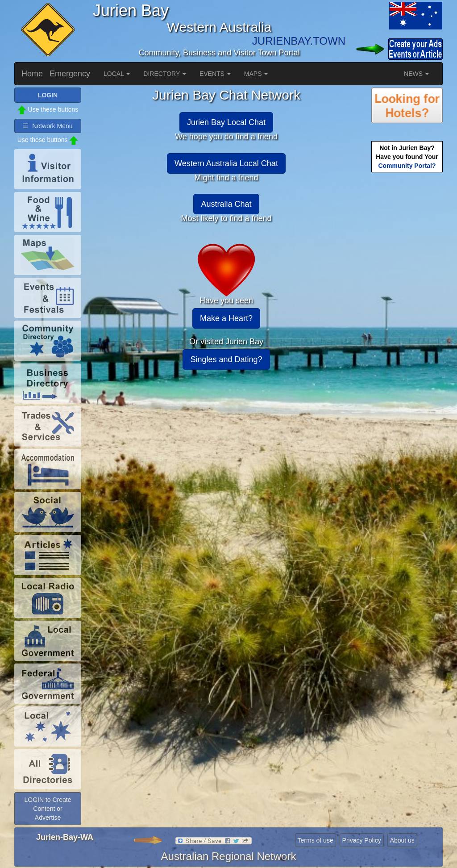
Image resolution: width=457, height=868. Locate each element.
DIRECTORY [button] (165, 74)
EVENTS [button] (215, 74)
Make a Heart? (226, 318)
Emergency (70, 74)
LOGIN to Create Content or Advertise (48, 809)
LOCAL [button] (117, 74)
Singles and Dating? (226, 359)
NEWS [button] (416, 74)
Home (32, 74)
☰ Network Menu (48, 126)
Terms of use (316, 840)
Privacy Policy (362, 840)
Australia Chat (226, 204)
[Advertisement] (407, 315)
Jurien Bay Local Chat (226, 122)
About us (402, 840)
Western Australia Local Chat (226, 163)
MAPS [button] (256, 74)
